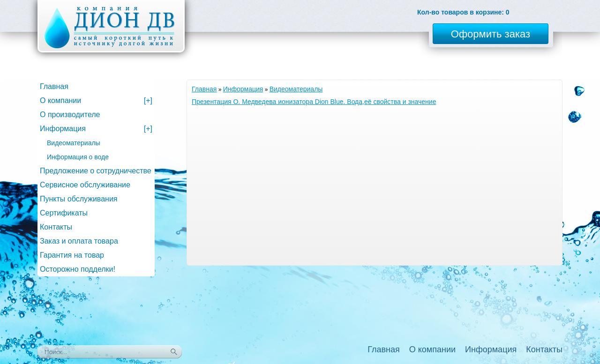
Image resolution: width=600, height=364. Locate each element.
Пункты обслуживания (79, 199)
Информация (243, 89)
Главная (204, 89)
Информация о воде (78, 157)
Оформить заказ (491, 34)
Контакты (56, 227)
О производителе (70, 115)
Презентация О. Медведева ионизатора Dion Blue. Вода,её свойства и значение (314, 102)
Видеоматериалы (296, 89)
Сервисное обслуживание (85, 185)
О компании (96, 100)
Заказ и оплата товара (79, 241)
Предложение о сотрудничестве (96, 171)
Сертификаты (64, 213)
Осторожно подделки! (78, 269)
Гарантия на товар (72, 255)
